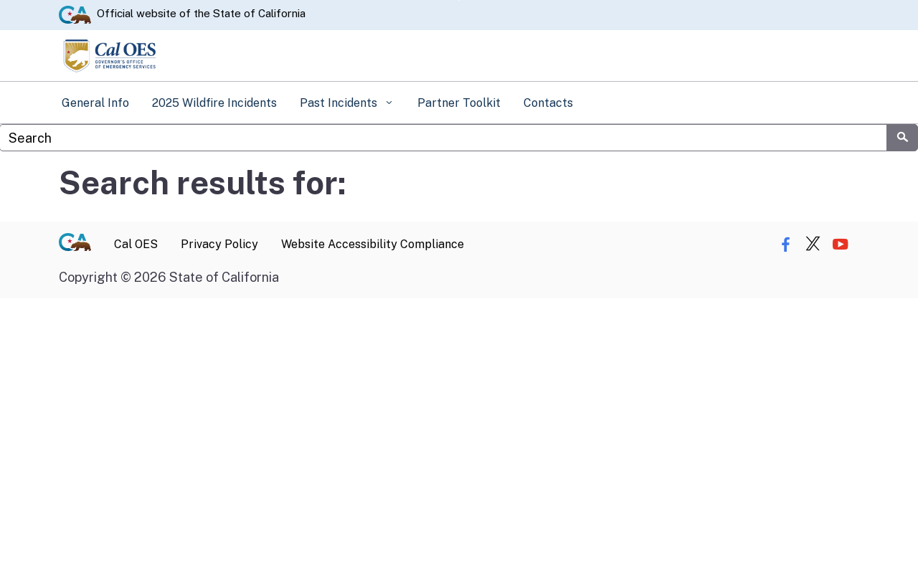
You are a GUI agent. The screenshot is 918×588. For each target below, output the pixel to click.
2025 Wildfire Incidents (214, 103)
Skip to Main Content (459, 0)
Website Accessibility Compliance (373, 244)
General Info (95, 103)
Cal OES (136, 244)
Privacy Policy (219, 244)
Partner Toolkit (459, 103)
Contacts (548, 103)
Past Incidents (340, 103)
